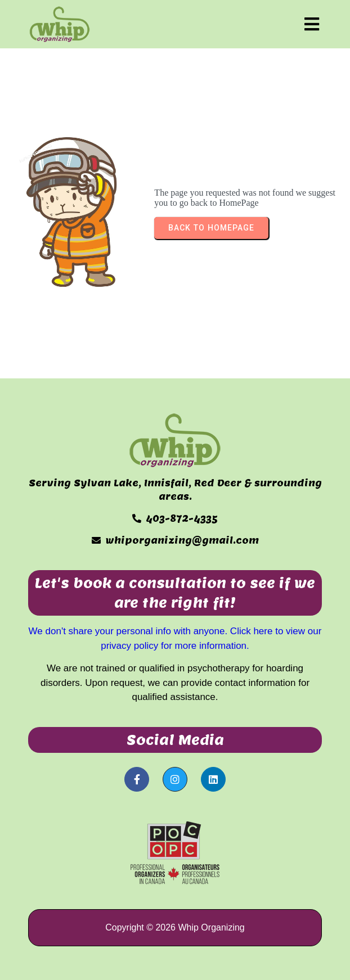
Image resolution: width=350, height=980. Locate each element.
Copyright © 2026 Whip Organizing (175, 927)
